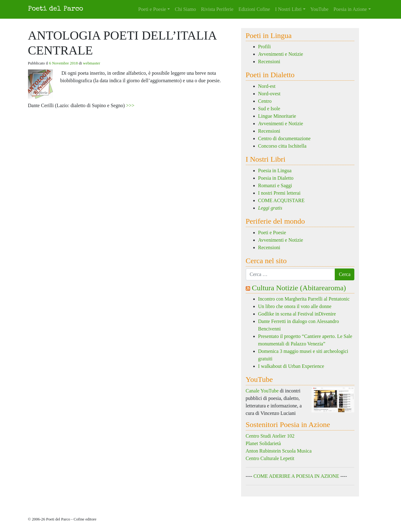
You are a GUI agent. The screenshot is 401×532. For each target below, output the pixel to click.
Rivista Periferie (217, 9)
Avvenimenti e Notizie (281, 54)
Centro (265, 101)
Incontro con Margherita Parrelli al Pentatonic (304, 299)
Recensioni (269, 62)
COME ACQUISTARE (281, 200)
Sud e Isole (269, 109)
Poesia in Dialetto (276, 178)
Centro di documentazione (284, 138)
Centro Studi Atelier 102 (270, 436)
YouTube (319, 9)
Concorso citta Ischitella (282, 146)
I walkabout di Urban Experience (291, 366)
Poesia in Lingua (275, 171)
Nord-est (267, 86)
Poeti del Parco (56, 9)
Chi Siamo (185, 9)
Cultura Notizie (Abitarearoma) (299, 288)
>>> (130, 105)
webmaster (92, 63)
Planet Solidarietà (263, 443)
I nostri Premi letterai (279, 193)
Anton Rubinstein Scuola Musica (279, 451)
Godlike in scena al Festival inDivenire (297, 314)
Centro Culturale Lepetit (270, 458)
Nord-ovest (269, 94)
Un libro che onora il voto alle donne (295, 306)
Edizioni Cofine (254, 9)
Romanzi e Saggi (275, 185)
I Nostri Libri (288, 9)
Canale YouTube (262, 391)
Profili (265, 47)
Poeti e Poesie (152, 9)
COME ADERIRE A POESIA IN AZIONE (296, 476)
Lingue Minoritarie (277, 116)
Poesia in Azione (350, 9)
